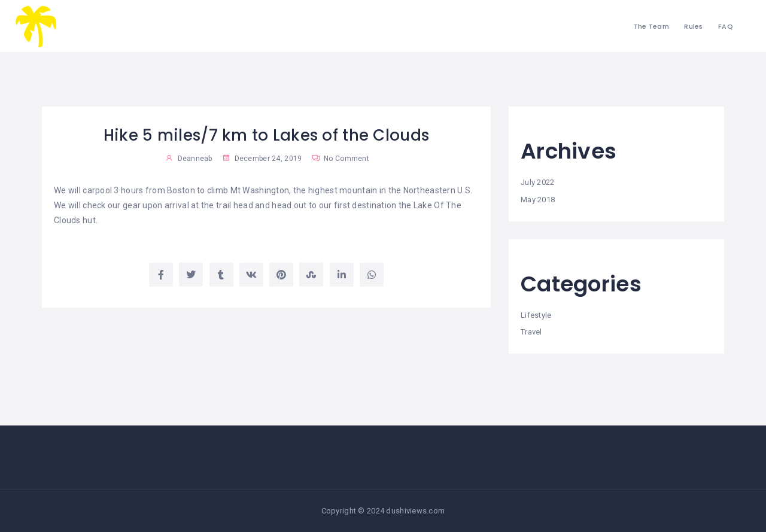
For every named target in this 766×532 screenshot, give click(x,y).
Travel (531, 332)
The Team (651, 26)
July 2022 (538, 182)
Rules (693, 26)
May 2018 (538, 200)
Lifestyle (536, 315)
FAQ (726, 26)
